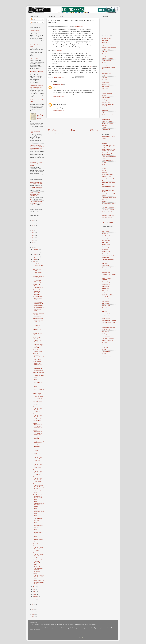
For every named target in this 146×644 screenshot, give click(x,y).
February (36, 597)
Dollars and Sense (106, 60)
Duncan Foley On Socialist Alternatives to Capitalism (36, 72)
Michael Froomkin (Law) (108, 323)
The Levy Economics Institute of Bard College (108, 215)
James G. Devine (106, 297)
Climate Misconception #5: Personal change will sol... (38, 532)
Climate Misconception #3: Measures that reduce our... (38, 548)
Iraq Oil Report (106, 84)
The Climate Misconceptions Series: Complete (38, 368)
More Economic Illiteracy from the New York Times (38, 395)
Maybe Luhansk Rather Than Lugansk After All (38, 363)
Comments (34, 22)
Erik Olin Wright (106, 272)
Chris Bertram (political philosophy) (108, 260)
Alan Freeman (105, 229)
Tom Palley (105, 117)
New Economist (106, 98)
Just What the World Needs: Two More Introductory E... (38, 265)
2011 (33, 607)
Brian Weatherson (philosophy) (106, 252)
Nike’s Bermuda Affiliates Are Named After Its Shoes (38, 272)
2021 (33, 230)
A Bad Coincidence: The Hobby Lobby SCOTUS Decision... (38, 569)
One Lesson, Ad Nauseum (37, 330)
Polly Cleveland (106, 336)
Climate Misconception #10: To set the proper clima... (37, 479)
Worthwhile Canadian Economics (107, 124)
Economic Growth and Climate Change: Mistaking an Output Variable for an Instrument (37, 147)
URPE (103, 220)
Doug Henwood (106, 63)
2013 (33, 602)
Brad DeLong (105, 247)
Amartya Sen (105, 233)
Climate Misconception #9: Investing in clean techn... (38, 504)
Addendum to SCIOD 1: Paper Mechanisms (38, 315)
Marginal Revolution (107, 93)
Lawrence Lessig (106, 314)
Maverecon (105, 95)
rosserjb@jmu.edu (58, 85)
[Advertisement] (73, 124)
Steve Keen (105, 347)
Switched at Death (37, 399)
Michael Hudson (106, 325)
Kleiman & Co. (106, 91)
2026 (33, 218)
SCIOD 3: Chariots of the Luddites (38, 277)
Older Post (94, 130)
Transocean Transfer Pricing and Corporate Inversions (38, 292)
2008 (33, 614)
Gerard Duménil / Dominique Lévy (106, 279)
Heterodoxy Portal (106, 177)
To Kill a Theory (37, 359)
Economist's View (106, 73)
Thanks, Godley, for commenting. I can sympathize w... (35, 194)
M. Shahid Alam (106, 316)
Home (73, 130)
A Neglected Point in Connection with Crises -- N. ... (38, 320)
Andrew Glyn (105, 238)
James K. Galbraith (107, 299)
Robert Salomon (106, 108)
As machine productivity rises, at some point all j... (36, 183)
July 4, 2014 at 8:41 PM (59, 110)
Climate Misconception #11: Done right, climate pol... (38, 472)
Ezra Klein (105, 78)
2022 (33, 228)
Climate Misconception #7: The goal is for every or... (38, 518)
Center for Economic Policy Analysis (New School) (109, 150)
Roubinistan (105, 110)
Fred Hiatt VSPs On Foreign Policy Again (38, 298)
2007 (33, 617)
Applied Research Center (108, 136)
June (34, 587)
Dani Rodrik (105, 52)
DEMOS (104, 163)
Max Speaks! (36, 543)
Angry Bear (105, 40)
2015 (33, 245)
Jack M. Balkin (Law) (107, 294)
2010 (33, 609)
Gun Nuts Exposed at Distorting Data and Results (37, 31)
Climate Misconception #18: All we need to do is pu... (39, 389)
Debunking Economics (108, 58)
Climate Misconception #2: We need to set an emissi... (38, 555)
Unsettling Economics (107, 121)
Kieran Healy (105, 308)
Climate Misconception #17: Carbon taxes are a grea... (38, 409)
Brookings (104, 143)
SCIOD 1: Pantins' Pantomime (38, 334)
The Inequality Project (107, 212)
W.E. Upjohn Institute (107, 222)
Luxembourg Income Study (109, 198)
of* (31, 199)
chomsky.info (105, 257)
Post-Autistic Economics (108, 207)
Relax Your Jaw (106, 102)
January (35, 599)
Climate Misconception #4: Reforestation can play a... (38, 539)
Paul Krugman (78, 26)
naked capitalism (106, 130)
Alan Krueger (105, 231)
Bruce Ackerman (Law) (108, 255)
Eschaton (104, 75)
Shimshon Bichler (106, 345)
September (36, 257)
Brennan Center (106, 141)
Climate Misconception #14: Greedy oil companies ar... (38, 432)
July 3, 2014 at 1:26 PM (59, 96)
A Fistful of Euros (106, 38)
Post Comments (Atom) (61, 134)
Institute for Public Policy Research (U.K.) (108, 187)
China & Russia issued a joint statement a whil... (36, 188)
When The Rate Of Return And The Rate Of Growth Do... (38, 497)
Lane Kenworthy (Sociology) (106, 311)
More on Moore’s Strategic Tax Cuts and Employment (38, 304)
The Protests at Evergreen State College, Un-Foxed (36, 86)
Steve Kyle (105, 349)
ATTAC (104, 139)
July (34, 262)
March (35, 594)
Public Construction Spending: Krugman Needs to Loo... (38, 562)
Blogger (82, 637)
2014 (33, 247)
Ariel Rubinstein (106, 240)
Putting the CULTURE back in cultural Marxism (40, 117)
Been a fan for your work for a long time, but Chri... (36, 202)
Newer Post (52, 130)
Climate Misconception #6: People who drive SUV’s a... (38, 525)
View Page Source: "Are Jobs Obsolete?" (38, 403)
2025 (33, 221)
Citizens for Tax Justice (108, 160)
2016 (33, 242)
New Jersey (59, 50)
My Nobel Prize (37, 421)
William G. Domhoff (107, 356)
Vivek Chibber (106, 354)
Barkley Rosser (106, 245)
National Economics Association (107, 201)
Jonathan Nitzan (106, 306)
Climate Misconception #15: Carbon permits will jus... (38, 425)
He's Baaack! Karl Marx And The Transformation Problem (36, 164)
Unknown (55, 102)
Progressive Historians (108, 341)
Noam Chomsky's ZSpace (108, 327)
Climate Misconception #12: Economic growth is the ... (37, 465)
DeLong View (105, 56)
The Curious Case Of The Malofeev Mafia (38, 309)
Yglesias (104, 127)
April (35, 592)
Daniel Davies (105, 54)
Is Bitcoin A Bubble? (35, 59)
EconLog (104, 65)
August (35, 259)
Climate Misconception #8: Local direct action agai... (38, 511)
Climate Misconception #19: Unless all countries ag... (37, 382)
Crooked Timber (106, 49)
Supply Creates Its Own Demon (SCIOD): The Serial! (37, 340)
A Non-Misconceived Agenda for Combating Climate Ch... (39, 375)
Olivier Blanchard (106, 329)
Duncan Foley (105, 265)
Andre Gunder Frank (107, 236)
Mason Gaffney (106, 318)
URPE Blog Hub (106, 119)
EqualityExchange (106, 268)
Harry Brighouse (106, 284)
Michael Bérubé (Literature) (109, 320)
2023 (33, 225)
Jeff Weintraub (106, 301)
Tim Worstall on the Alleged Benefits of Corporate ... (39, 346)
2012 (33, 605)
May (34, 589)
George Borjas (105, 82)
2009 (33, 612)
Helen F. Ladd (105, 286)
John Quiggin (105, 86)
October (35, 254)
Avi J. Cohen (105, 242)
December (36, 250)
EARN (104, 165)
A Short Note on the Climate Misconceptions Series (38, 451)
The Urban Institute (107, 218)
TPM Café (105, 112)
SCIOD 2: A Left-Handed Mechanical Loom (38, 286)
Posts (33, 19)
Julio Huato (105, 89)
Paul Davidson (106, 332)
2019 (33, 235)
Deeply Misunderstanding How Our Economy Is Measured (39, 486)
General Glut (105, 80)
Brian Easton (105, 249)
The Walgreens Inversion (37, 438)
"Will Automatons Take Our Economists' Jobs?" (38, 355)
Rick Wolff (105, 343)
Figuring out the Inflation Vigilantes (38, 281)
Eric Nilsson (105, 270)
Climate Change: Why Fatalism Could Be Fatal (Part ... (38, 582)
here (90, 66)
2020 (33, 233)
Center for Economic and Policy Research (108, 146)
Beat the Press (105, 43)
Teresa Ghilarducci (107, 352)
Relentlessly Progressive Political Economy (108, 105)
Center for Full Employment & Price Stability (109, 154)
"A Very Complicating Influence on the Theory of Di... (38, 443)
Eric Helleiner (36, 446)
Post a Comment (55, 114)
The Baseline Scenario (107, 115)
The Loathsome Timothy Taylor (37, 350)
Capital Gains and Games (108, 45)
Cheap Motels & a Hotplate (109, 47)
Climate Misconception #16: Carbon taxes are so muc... (38, 416)
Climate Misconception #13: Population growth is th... (38, 458)
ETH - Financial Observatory (106, 171)
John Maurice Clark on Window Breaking (38, 325)
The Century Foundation (108, 209)
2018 (33, 238)
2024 (33, 223)
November (36, 252)
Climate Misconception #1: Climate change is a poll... (39, 576)
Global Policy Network (108, 174)
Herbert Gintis (105, 289)
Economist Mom (106, 71)
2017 (33, 240)
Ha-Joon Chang (106, 282)
